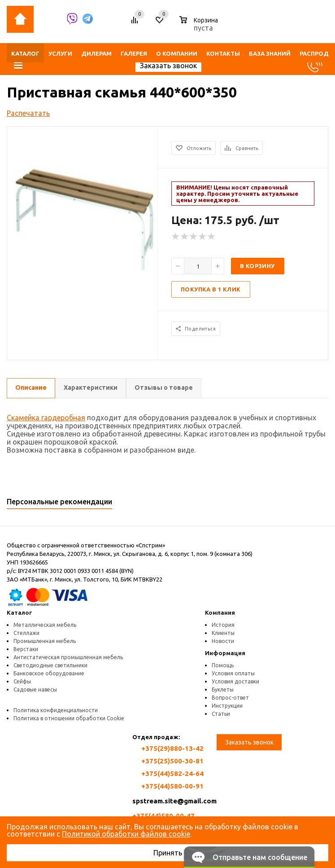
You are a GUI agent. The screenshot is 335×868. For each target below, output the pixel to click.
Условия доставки (235, 681)
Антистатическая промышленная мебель (68, 657)
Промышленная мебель (45, 641)
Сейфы (22, 681)
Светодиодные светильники (50, 665)
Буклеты (223, 690)
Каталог (20, 612)
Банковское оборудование (49, 673)
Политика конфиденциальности (56, 710)
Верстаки (26, 649)
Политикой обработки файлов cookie (126, 834)
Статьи (221, 714)
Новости (223, 641)
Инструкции (227, 706)
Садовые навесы (35, 690)
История (223, 625)
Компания (220, 612)
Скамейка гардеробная (46, 418)
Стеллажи (26, 633)
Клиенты (223, 633)
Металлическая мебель (45, 625)
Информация (225, 653)
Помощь (223, 665)
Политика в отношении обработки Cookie (69, 718)
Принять (168, 853)
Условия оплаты (233, 673)
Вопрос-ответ (230, 698)
